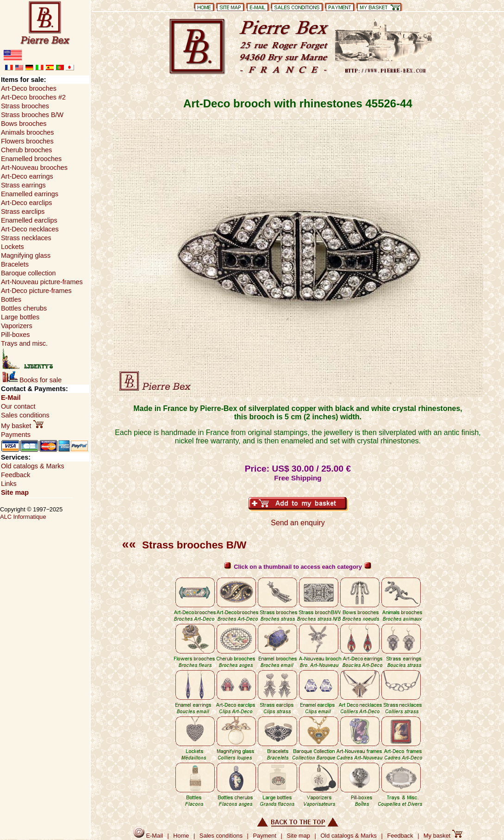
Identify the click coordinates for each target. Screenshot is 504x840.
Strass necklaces (26, 238)
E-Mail (11, 398)
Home (181, 836)
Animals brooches (27, 132)
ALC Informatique (23, 517)
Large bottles (20, 317)
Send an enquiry (298, 523)
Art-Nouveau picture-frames (42, 282)
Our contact (18, 406)
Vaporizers (17, 326)
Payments (16, 435)
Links (9, 484)
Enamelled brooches (31, 159)
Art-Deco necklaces (30, 229)
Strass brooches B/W (184, 545)
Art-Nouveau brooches (34, 168)
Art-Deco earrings (27, 176)
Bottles (11, 299)
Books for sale (32, 380)
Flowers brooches (27, 141)
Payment (265, 836)
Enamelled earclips (29, 220)
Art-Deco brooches (29, 88)
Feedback (16, 475)
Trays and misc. (24, 343)
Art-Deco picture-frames (36, 291)
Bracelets (15, 264)
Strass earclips (23, 212)
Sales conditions (25, 415)
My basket (22, 426)
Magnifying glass (26, 255)
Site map (15, 492)
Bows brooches (24, 124)
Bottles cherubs (24, 308)
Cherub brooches (26, 150)
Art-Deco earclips (26, 203)
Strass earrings (23, 185)
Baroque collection (28, 273)
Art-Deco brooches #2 (33, 97)
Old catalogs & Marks (33, 466)
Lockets (12, 247)
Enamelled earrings (30, 194)
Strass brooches (25, 106)
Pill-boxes (15, 335)
